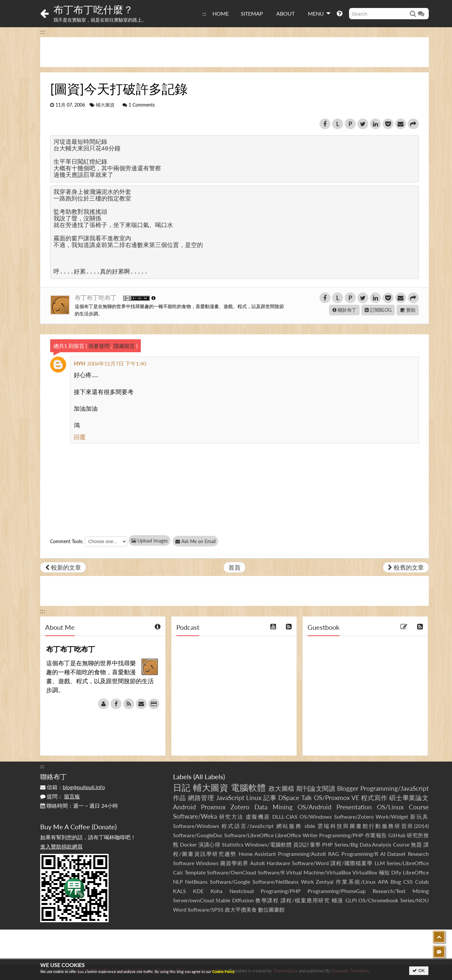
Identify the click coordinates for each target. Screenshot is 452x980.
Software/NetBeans (275, 882)
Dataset (396, 854)
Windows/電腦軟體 (268, 844)
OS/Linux (390, 807)
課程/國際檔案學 (352, 863)
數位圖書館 (271, 909)
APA (383, 882)
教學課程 (267, 900)
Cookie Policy (223, 972)
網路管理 (201, 798)
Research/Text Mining (401, 891)
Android (184, 807)
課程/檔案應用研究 (305, 900)
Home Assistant (257, 854)
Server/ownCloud (193, 900)
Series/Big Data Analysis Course (372, 844)
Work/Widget (392, 817)
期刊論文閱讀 (316, 788)
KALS (180, 891)
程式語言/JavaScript (248, 826)
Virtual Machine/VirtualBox (318, 872)
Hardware (278, 863)
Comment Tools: (67, 541)
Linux (254, 798)
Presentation (354, 807)
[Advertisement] (234, 52)
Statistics (233, 844)
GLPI (351, 900)
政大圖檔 (282, 788)
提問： (60, 796)
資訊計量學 (307, 844)
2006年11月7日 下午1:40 (117, 363)
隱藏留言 (124, 346)
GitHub (397, 835)
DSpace (289, 798)
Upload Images (149, 541)
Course (419, 807)
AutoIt (258, 863)
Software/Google (230, 882)
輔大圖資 (105, 105)
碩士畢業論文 (409, 798)
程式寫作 (374, 798)
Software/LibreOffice (249, 835)
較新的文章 (63, 567)
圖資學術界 (234, 863)
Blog (396, 882)
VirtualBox (365, 872)
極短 (384, 872)
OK (419, 971)
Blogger (348, 788)
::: (204, 13)
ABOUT (285, 13)
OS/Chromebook (378, 900)
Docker (188, 844)
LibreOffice (416, 872)
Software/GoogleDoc (198, 835)
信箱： (73, 787)
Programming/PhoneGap (337, 891)
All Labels (209, 776)
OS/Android (315, 807)
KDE (198, 891)
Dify (396, 872)
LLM (380, 863)
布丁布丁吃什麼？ (93, 9)
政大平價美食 (241, 909)
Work (307, 882)
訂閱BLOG (378, 310)
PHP (327, 844)
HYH (79, 363)
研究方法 (231, 817)
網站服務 (289, 826)
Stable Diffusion (235, 900)
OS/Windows (316, 817)
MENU (319, 13)
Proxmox (213, 807)
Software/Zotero (354, 817)
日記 (182, 787)
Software (184, 863)
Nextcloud (242, 891)
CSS (408, 882)
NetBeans (196, 882)
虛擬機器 (258, 817)
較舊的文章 (406, 567)
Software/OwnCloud (231, 872)
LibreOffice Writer (296, 835)
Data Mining (273, 807)
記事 (270, 798)
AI (383, 854)
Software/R (271, 872)
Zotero (240, 807)
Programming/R (360, 854)
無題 (416, 844)
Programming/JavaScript (395, 788)
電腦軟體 (248, 787)
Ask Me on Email (200, 541)
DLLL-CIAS (285, 817)
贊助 (408, 310)
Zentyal (325, 882)
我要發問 (99, 346)
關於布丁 (344, 310)
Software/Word (310, 863)
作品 (180, 798)
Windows (207, 863)
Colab (422, 882)
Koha (217, 891)
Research (418, 854)
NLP (178, 882)
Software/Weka (195, 816)
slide (310, 826)
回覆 (80, 437)
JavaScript (230, 798)
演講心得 (209, 844)
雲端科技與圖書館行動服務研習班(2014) (373, 826)
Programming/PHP (341, 835)
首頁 (234, 567)
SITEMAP (252, 13)
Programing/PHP (281, 891)
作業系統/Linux (356, 882)
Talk (307, 798)
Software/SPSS (206, 909)
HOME (221, 13)
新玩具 (419, 817)
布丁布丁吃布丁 (96, 297)
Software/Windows (196, 826)
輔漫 (338, 900)
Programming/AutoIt (302, 854)
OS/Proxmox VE (337, 798)
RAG (334, 854)
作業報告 (376, 835)
